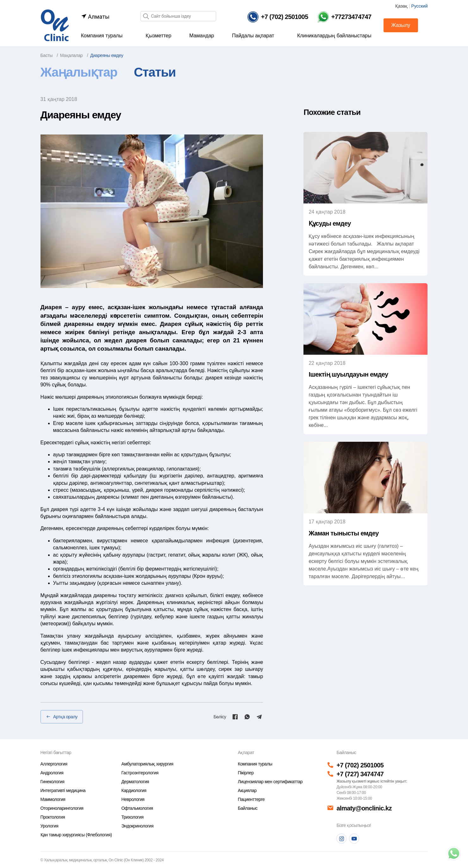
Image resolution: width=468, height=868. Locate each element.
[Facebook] (235, 717)
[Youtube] (354, 839)
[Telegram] (259, 717)
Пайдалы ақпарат (253, 36)
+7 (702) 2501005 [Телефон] (360, 765)
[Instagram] (341, 839)
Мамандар (202, 36)
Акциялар (247, 790)
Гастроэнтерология (140, 773)
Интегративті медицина (63, 790)
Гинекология (53, 782)
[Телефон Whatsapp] (345, 17)
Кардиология (134, 790)
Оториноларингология (62, 808)
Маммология (53, 799)
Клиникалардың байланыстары (334, 36)
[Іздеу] (146, 17)
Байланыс (247, 808)
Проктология (53, 817)
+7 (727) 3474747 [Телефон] (360, 774)
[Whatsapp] (247, 717)
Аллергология (54, 764)
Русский (420, 6)
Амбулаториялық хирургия (147, 764)
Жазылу (401, 25)
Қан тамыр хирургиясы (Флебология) (76, 835)
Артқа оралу (62, 717)
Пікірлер (246, 773)
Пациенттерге (251, 799)
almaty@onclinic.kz (364, 808)
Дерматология (135, 782)
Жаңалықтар (79, 72)
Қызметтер (158, 36)
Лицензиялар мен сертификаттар (270, 782)
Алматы (95, 17)
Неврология (133, 799)
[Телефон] (278, 17)
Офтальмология (137, 808)
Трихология (133, 817)
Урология (50, 826)
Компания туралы (102, 36)
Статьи (155, 72)
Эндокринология (137, 826)
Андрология (52, 773)
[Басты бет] (55, 25)
